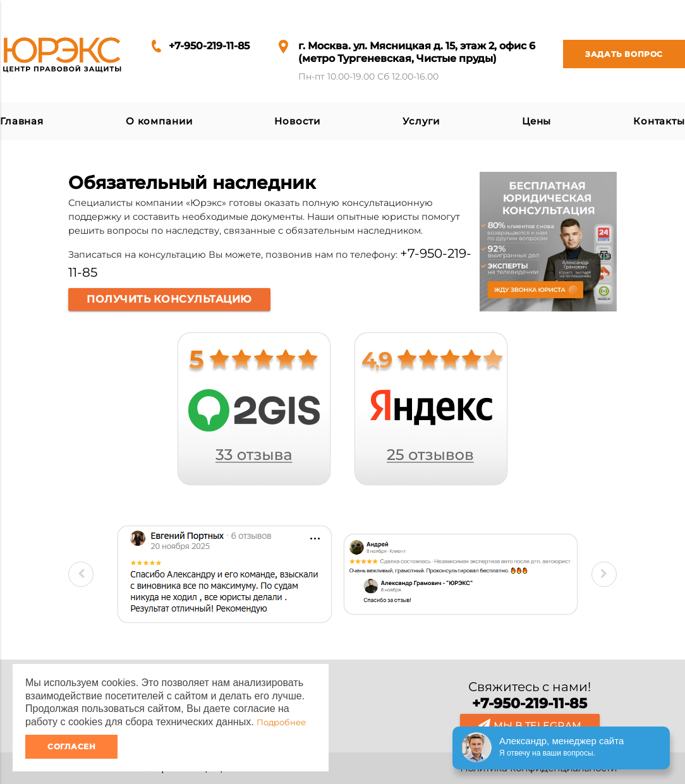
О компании (159, 121)
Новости (297, 121)
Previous (81, 574)
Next (604, 574)
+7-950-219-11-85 (209, 46)
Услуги (421, 121)
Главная (22, 121)
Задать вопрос (613, 54)
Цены (536, 121)
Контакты (659, 121)
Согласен (71, 746)
